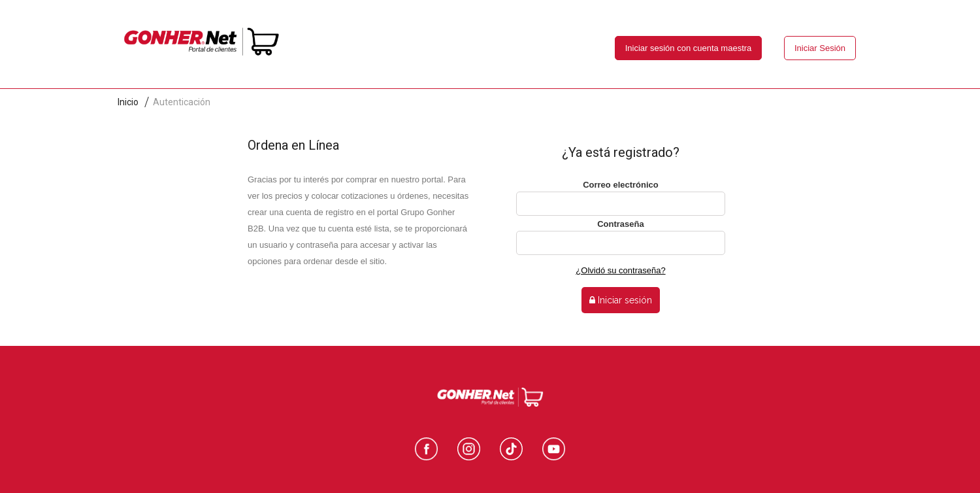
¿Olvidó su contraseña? (620, 270)
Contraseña (621, 224)
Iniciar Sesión (820, 48)
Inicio (128, 102)
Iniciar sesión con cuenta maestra (689, 48)
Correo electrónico (621, 185)
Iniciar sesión (621, 300)
